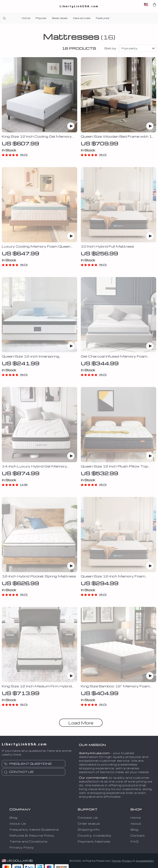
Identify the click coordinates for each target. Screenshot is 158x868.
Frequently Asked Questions (34, 830)
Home (26, 18)
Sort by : (111, 48)
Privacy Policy (22, 848)
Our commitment (93, 778)
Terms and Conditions (28, 842)
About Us (18, 824)
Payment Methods (94, 842)
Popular (41, 18)
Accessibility (145, 861)
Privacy (127, 861)
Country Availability (95, 836)
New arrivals (82, 18)
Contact (138, 836)
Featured (103, 18)
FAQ (134, 842)
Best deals (60, 18)
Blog (13, 818)
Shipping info (89, 830)
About (136, 824)
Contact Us (88, 818)
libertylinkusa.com (94, 753)
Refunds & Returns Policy (32, 836)
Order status (89, 824)
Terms (116, 861)
